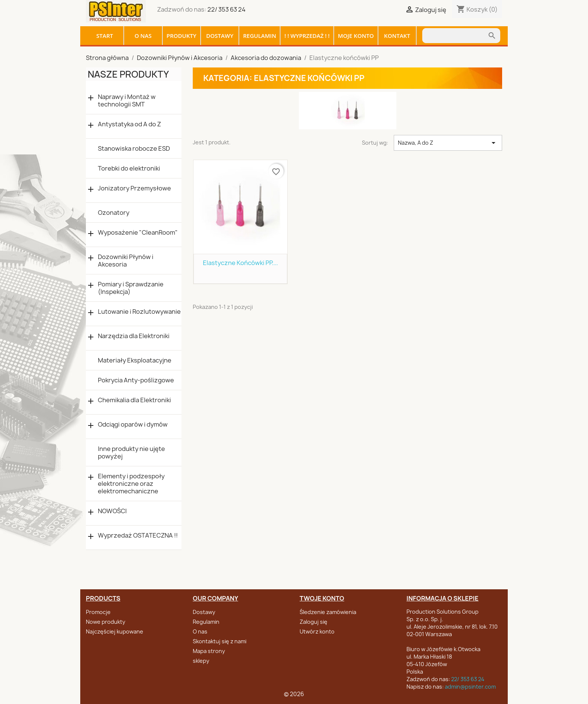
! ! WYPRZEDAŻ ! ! (307, 36)
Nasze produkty (128, 74)
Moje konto (356, 36)
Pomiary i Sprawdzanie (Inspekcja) (131, 288)
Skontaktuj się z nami (220, 641)
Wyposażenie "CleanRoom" (138, 233)
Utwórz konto (317, 631)
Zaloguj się (313, 622)
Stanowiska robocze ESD (134, 148)
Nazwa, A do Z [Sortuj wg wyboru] (448, 143)
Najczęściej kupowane (115, 631)
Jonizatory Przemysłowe (134, 188)
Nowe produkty (106, 622)
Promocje (98, 612)
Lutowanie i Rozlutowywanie (139, 312)
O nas (143, 36)
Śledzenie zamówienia (328, 612)
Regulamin (259, 36)
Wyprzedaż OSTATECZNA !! (138, 535)
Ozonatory (114, 213)
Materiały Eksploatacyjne (135, 360)
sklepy (201, 661)
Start (105, 36)
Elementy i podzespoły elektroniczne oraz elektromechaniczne (131, 484)
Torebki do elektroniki (129, 168)
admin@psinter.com (470, 687)
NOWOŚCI (112, 511)
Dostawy (220, 36)
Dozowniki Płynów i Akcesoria (126, 261)
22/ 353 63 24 (226, 9)
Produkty (181, 36)
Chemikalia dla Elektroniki (134, 400)
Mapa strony (209, 651)
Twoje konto (322, 598)
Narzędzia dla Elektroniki (134, 336)
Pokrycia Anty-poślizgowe (136, 380)
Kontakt (397, 36)
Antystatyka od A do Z (129, 124)
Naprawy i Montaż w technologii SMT (127, 100)
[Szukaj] (455, 36)
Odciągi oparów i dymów (133, 425)
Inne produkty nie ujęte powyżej (131, 452)
